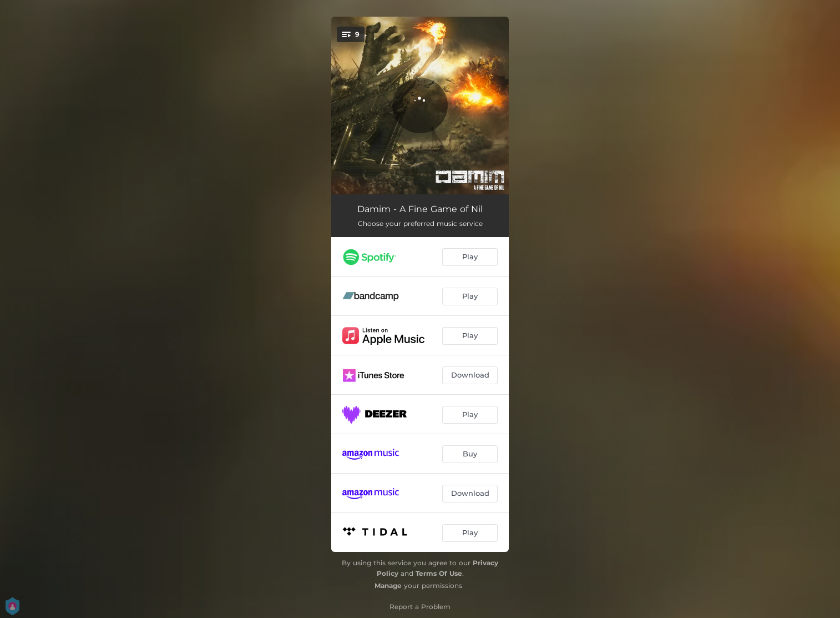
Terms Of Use (439, 573)
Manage (388, 586)
